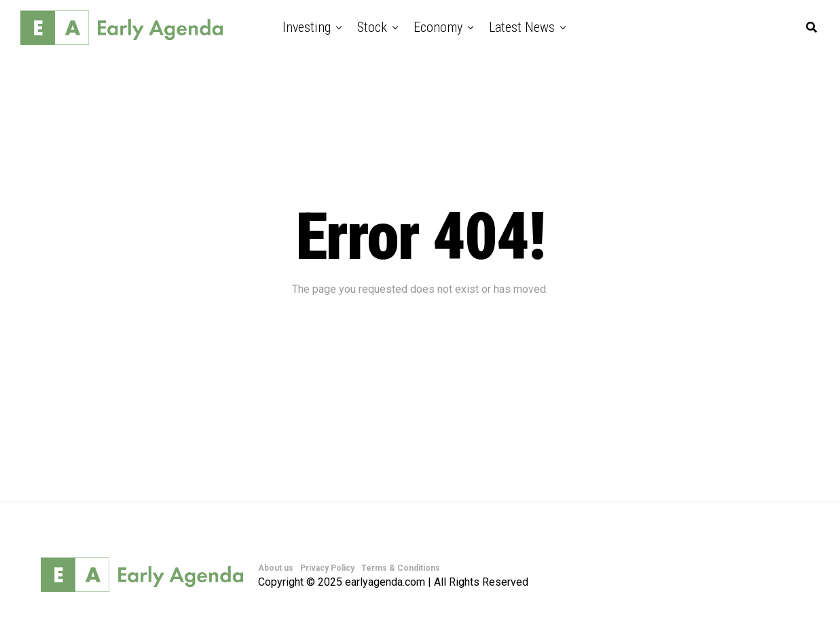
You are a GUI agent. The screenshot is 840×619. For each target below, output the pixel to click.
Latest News (522, 27)
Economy (438, 27)
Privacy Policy (327, 568)
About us (276, 568)
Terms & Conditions (401, 568)
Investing (307, 27)
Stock (372, 27)
